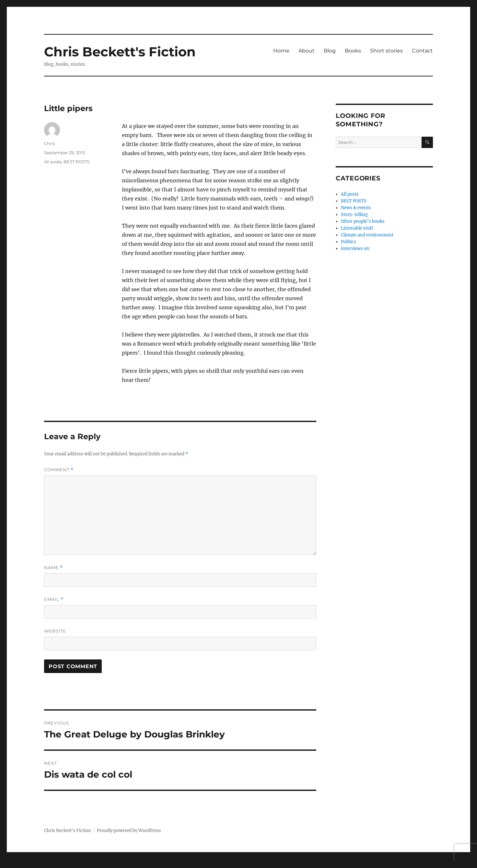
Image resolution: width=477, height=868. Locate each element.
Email (54, 599)
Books (353, 51)
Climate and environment (367, 235)
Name (53, 568)
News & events (356, 208)
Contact (422, 51)
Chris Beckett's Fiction (120, 52)
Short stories (386, 51)
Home (281, 51)
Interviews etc (355, 249)
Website (55, 631)
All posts (53, 162)
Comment (59, 470)
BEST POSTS (76, 162)
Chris (49, 143)
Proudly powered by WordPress (129, 831)
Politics (349, 242)
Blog (330, 51)
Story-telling (354, 215)
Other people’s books (363, 221)
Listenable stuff (357, 228)
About (307, 51)
